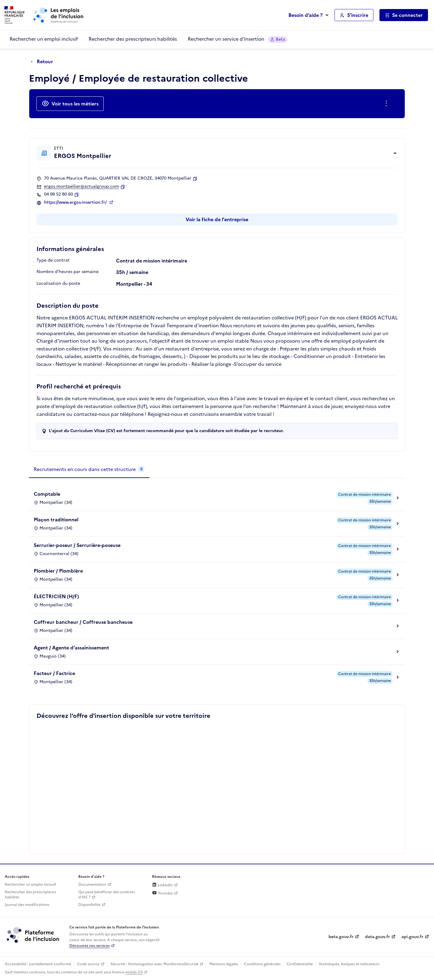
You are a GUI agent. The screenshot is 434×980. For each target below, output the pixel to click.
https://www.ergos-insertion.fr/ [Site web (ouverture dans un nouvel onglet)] (76, 203)
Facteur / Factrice (54, 673)
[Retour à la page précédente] (44, 62)
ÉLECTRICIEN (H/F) (56, 596)
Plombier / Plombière (58, 571)
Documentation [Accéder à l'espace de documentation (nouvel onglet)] (92, 884)
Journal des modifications (27, 905)
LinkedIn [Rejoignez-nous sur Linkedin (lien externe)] (162, 885)
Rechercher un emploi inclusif (44, 39)
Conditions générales (262, 964)
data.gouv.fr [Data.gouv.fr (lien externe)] (377, 937)
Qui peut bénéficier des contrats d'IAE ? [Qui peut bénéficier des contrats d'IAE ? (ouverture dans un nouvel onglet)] (107, 895)
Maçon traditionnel (56, 520)
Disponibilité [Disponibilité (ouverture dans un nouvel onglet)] (89, 905)
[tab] (89, 470)
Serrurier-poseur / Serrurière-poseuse (77, 545)
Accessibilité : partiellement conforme (38, 964)
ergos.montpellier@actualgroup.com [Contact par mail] (82, 187)
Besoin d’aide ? (305, 15)
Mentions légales (224, 964)
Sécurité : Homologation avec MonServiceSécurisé (154, 964)
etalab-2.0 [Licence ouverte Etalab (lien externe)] (134, 972)
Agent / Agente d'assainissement (71, 648)
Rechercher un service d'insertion (237, 39)
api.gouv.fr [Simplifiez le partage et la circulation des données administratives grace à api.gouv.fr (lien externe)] (412, 937)
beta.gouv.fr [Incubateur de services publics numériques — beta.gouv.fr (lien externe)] (341, 937)
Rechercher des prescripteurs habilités (133, 39)
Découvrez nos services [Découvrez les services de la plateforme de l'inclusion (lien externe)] (90, 946)
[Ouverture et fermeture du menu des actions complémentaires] (387, 104)
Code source (88, 964)
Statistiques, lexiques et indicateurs (349, 964)
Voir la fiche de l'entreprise (217, 219)
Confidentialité (300, 964)
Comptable (47, 494)
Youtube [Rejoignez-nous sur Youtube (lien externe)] (162, 893)
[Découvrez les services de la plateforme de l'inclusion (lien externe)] (33, 935)
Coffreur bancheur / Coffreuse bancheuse (83, 622)
